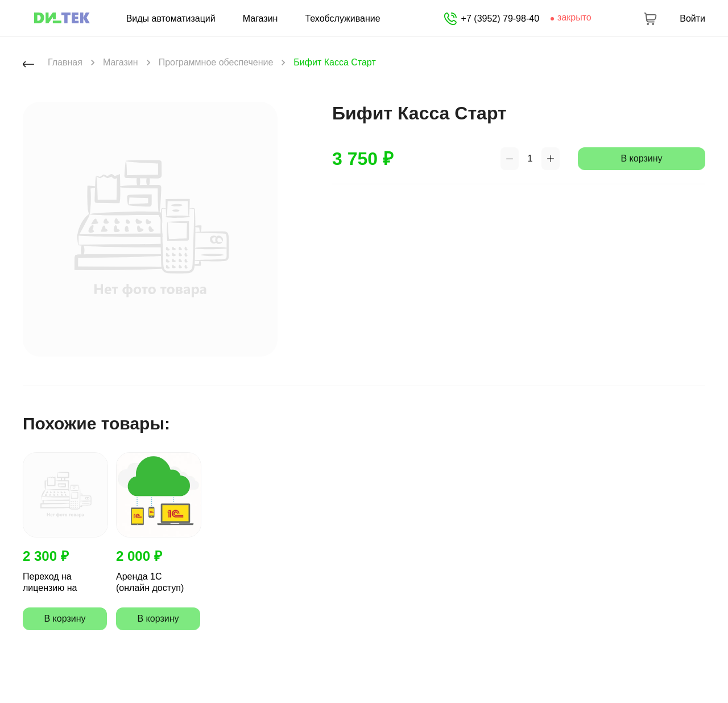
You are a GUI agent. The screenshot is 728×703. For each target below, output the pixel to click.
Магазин (260, 19)
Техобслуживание (342, 19)
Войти (692, 19)
